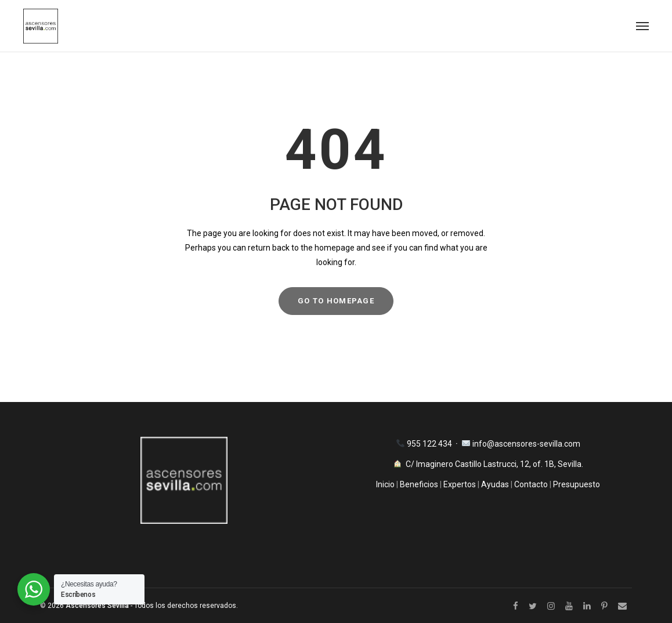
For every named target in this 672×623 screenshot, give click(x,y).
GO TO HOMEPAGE (336, 301)
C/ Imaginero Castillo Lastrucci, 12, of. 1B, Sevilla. (494, 464)
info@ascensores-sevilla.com (526, 444)
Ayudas (495, 484)
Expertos (460, 484)
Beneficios (419, 484)
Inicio (386, 484)
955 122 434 (430, 444)
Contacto (531, 484)
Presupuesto (577, 484)
